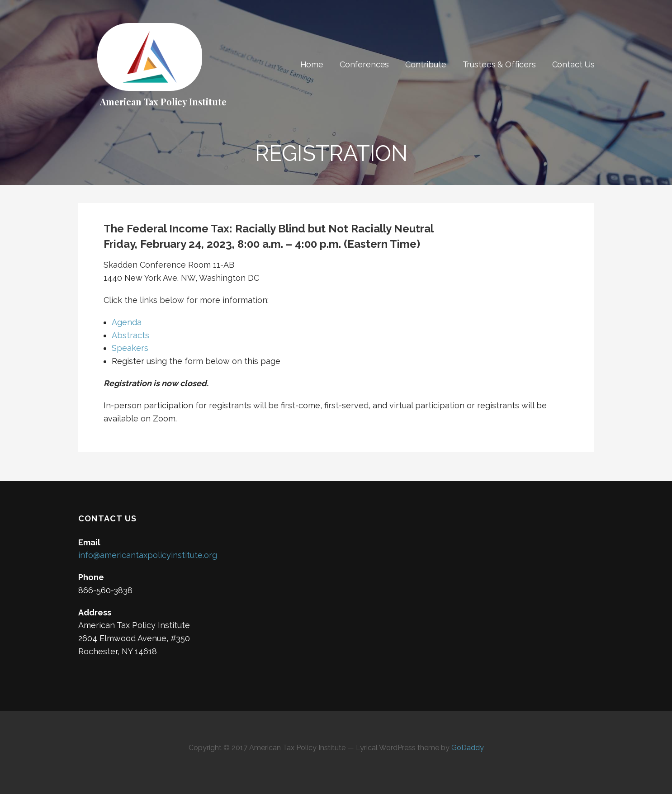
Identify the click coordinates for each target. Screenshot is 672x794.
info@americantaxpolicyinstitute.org (148, 555)
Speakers (130, 348)
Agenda (127, 322)
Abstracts (130, 335)
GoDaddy (468, 748)
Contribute (426, 64)
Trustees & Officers (499, 64)
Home (312, 64)
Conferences (364, 64)
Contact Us (573, 64)
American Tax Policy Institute (163, 102)
